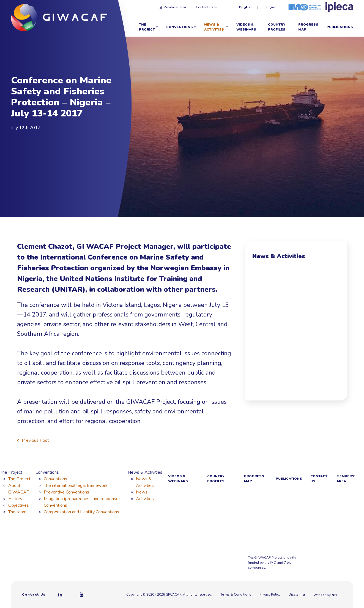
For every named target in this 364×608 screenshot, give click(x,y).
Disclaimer (297, 595)
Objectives (19, 505)
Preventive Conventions (66, 492)
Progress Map (308, 27)
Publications (340, 27)
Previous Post (33, 440)
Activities (145, 499)
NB (337, 595)
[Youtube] (82, 595)
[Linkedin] (61, 595)
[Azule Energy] (342, 558)
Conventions (181, 27)
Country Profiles (277, 27)
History (15, 499)
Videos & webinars (246, 27)
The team (17, 512)
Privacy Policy (270, 595)
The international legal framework (76, 486)
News (142, 492)
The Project (148, 27)
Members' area (173, 7)
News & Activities (216, 27)
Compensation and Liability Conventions (81, 512)
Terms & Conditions (236, 595)
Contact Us (207, 7)
